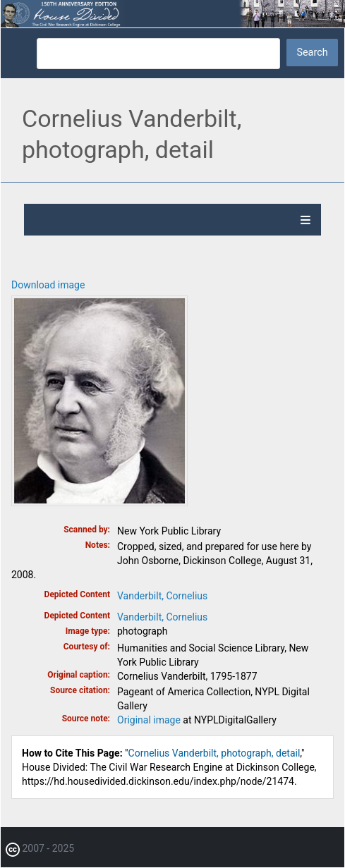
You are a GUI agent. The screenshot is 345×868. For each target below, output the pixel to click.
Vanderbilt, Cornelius (162, 596)
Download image (48, 285)
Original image (149, 720)
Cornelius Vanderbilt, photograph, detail (214, 753)
